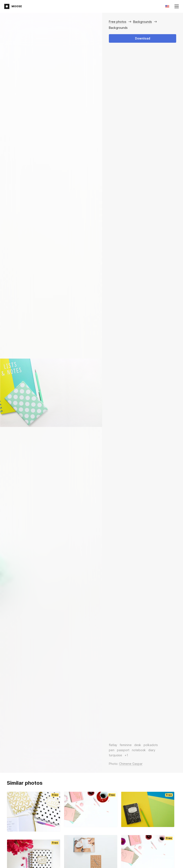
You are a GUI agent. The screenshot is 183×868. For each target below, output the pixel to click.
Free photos (118, 22)
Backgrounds (143, 22)
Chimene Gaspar (131, 764)
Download (143, 38)
